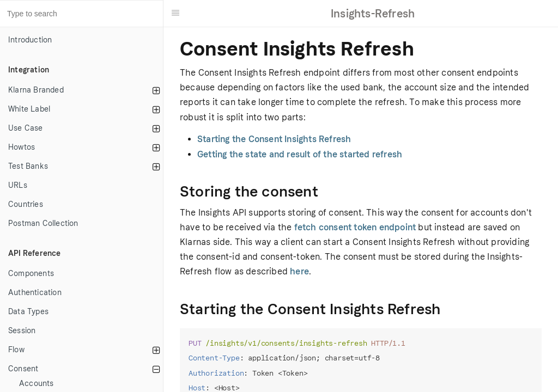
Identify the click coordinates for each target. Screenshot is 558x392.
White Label (29, 109)
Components (31, 274)
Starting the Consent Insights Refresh (274, 139)
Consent (23, 369)
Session (22, 331)
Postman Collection (43, 223)
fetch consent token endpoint (355, 227)
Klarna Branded (36, 90)
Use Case (26, 128)
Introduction (30, 40)
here (299, 271)
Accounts (37, 384)
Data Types (28, 312)
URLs (18, 185)
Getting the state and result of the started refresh (300, 154)
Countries (26, 204)
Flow (16, 350)
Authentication (35, 293)
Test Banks (28, 166)
